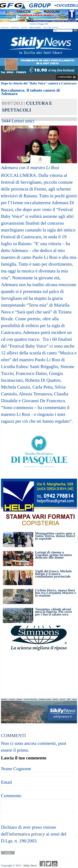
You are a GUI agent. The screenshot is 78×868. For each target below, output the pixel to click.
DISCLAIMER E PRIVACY (51, 28)
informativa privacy (27, 834)
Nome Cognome (16, 769)
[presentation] (15, 818)
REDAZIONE (5, 28)
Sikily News (30, 865)
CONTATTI (24, 28)
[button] (67, 77)
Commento (11, 796)
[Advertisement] (39, 675)
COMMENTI (13, 736)
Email (6, 782)
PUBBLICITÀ (15, 28)
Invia (8, 853)
